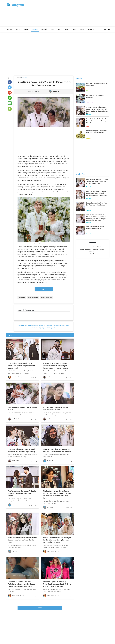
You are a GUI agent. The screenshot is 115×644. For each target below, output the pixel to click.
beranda (10, 29)
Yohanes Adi (56, 91)
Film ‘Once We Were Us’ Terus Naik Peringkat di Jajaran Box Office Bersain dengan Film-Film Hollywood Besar (22, 584)
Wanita (67, 29)
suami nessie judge (33, 298)
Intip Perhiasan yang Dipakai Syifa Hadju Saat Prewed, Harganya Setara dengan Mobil (21, 366)
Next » (44, 289)
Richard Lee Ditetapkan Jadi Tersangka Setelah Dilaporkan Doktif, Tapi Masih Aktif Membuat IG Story (57, 540)
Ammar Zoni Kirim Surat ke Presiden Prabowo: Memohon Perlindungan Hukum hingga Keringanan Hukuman (56, 366)
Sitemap (92, 251)
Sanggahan (86, 247)
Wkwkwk (44, 29)
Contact (92, 253)
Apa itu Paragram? (99, 249)
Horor (59, 29)
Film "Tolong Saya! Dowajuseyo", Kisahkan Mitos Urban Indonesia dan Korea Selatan (22, 493)
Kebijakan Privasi (96, 247)
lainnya (91, 29)
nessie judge (22, 298)
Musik (75, 29)
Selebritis (35, 29)
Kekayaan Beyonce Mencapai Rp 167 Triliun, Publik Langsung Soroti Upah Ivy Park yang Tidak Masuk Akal (57, 584)
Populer (26, 29)
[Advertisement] (71, 14)
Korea (82, 29)
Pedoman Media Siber (85, 249)
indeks (40, 608)
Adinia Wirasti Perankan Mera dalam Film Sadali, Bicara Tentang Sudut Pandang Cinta (22, 540)
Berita (18, 29)
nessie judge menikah (47, 298)
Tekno (52, 29)
